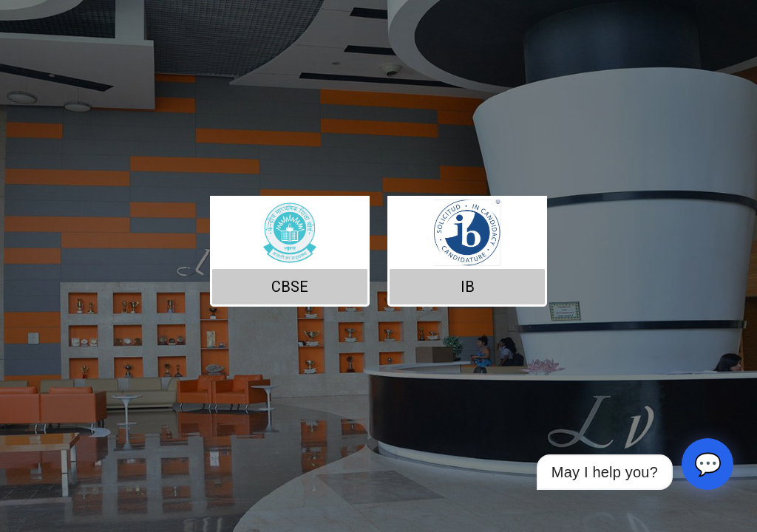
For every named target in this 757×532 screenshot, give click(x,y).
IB (468, 287)
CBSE (290, 287)
